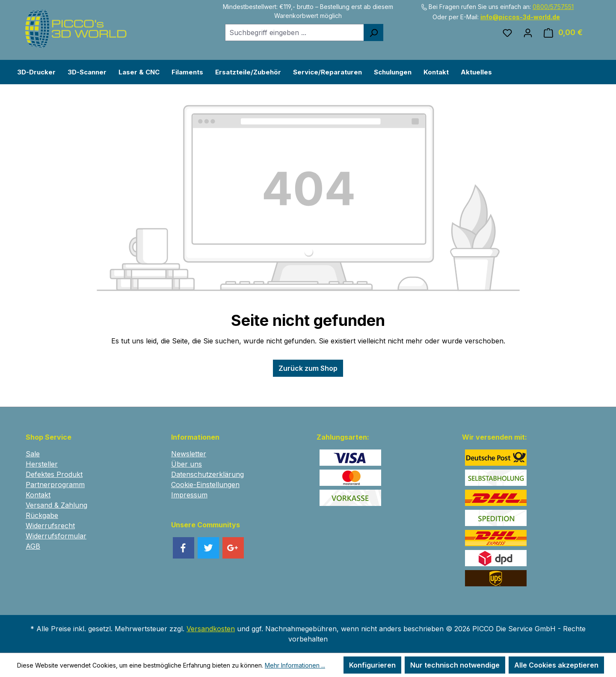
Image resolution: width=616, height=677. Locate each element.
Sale (33, 454)
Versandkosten (211, 629)
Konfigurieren (372, 665)
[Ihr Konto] (528, 33)
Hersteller (42, 464)
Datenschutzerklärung (207, 474)
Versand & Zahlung (56, 505)
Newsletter (189, 454)
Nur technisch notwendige (455, 665)
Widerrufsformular (56, 536)
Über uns (187, 464)
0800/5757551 (553, 7)
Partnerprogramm (55, 485)
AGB (33, 546)
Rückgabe (42, 515)
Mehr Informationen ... (295, 665)
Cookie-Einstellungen (205, 485)
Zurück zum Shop (308, 368)
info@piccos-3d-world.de (520, 17)
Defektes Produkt (54, 474)
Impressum (189, 495)
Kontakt (38, 495)
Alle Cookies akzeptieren (556, 665)
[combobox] (295, 33)
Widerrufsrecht (50, 526)
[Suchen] (373, 33)
